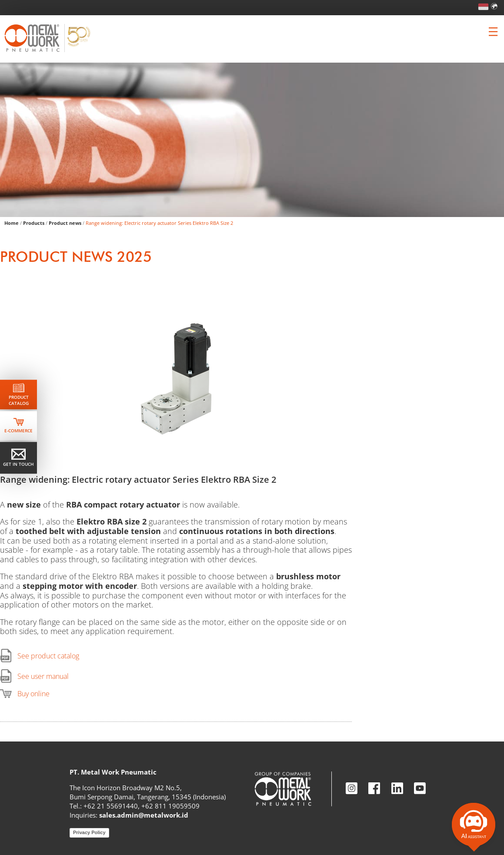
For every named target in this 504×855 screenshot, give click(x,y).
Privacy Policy (89, 832)
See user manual (43, 676)
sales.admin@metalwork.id (144, 815)
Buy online (33, 694)
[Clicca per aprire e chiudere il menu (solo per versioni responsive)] (493, 32)
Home (12, 223)
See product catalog (48, 656)
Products (34, 223)
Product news (65, 223)
